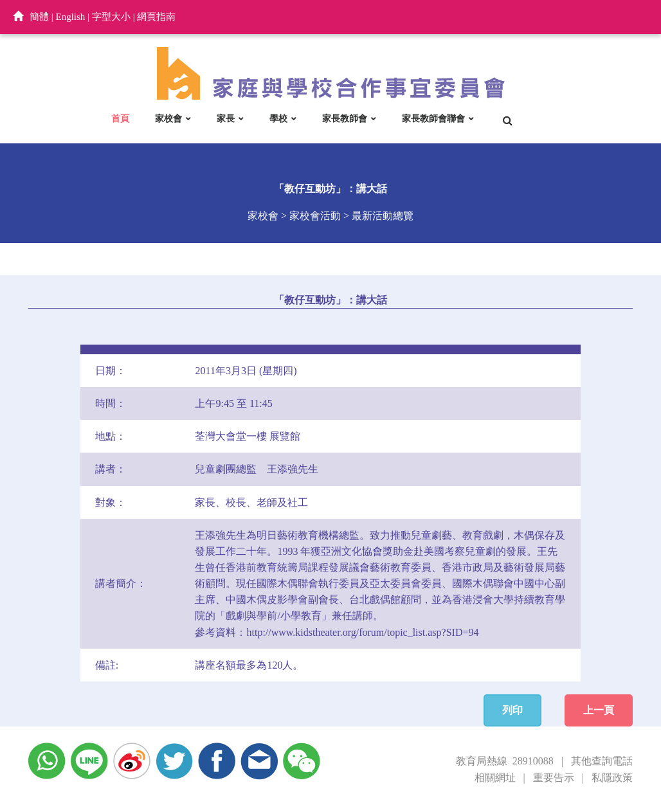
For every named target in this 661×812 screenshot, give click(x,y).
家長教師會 (345, 118)
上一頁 (599, 710)
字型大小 (111, 17)
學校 (278, 118)
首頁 (120, 118)
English (71, 17)
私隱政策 (612, 778)
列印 (512, 710)
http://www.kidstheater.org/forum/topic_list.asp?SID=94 (362, 632)
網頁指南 (156, 17)
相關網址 (495, 778)
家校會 (168, 118)
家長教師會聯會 (433, 118)
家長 (226, 118)
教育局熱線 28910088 (505, 761)
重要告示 (554, 778)
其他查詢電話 (602, 761)
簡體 (39, 17)
